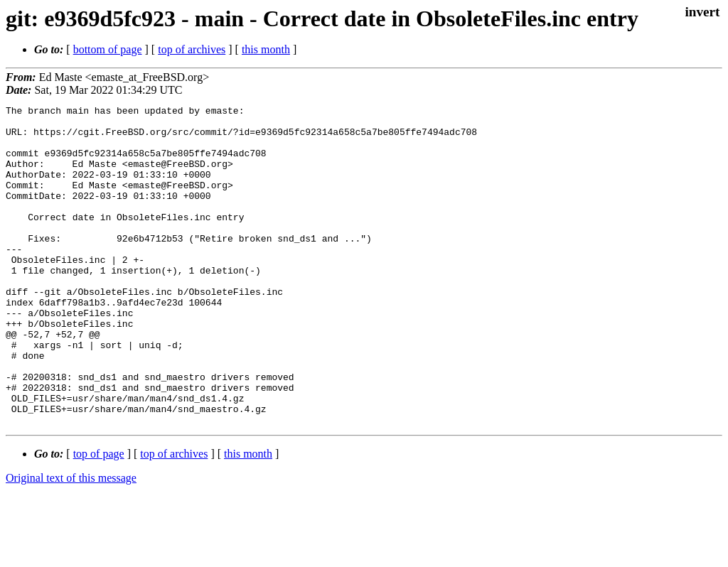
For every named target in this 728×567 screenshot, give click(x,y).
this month (266, 49)
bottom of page (108, 49)
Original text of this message (71, 542)
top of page (99, 518)
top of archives (192, 49)
